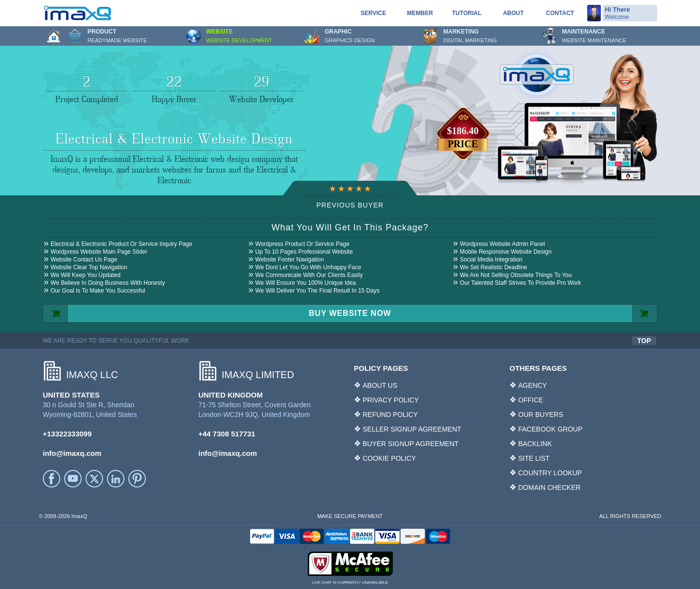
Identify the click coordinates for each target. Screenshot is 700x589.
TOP (644, 341)
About (514, 13)
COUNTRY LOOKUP (550, 473)
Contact (560, 13)
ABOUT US (380, 385)
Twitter (94, 479)
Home (53, 36)
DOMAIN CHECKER (549, 487)
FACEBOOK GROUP (550, 429)
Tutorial (467, 13)
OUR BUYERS (541, 415)
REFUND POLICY (390, 415)
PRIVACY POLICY (391, 400)
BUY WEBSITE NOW (350, 313)
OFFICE (531, 400)
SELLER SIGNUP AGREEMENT (412, 429)
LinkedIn (116, 479)
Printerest (137, 479)
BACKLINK (535, 444)
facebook (52, 479)
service (373, 13)
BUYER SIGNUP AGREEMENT (411, 444)
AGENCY (533, 385)
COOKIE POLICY (389, 458)
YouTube (73, 479)
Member (420, 13)
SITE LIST (534, 458)
